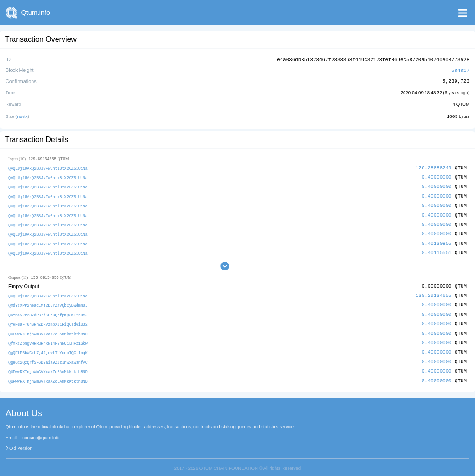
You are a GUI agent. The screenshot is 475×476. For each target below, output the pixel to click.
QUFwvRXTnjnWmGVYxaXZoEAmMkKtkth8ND (48, 329)
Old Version (21, 442)
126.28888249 (434, 166)
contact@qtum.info (41, 431)
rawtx (22, 115)
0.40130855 (437, 240)
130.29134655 (434, 292)
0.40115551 (437, 249)
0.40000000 (437, 175)
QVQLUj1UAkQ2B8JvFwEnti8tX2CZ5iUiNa (48, 167)
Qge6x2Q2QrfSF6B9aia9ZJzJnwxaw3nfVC (48, 356)
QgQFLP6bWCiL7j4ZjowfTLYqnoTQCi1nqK (48, 347)
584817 (460, 69)
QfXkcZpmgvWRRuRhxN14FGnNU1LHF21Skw (48, 338)
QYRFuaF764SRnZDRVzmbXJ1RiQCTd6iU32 (48, 319)
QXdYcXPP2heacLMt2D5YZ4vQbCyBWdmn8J (48, 301)
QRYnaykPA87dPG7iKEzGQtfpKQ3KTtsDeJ (48, 311)
